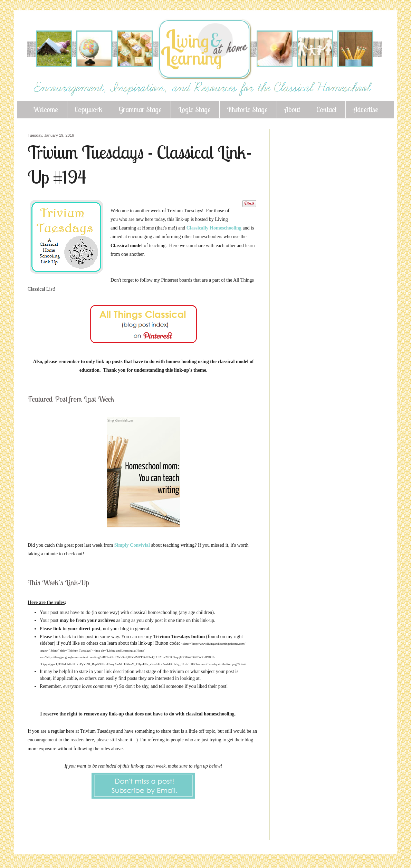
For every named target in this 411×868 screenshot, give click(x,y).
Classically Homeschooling (215, 228)
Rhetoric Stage (247, 109)
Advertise (366, 109)
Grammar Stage (140, 109)
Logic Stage (194, 109)
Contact (326, 109)
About (292, 109)
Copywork (88, 109)
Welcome (45, 109)
